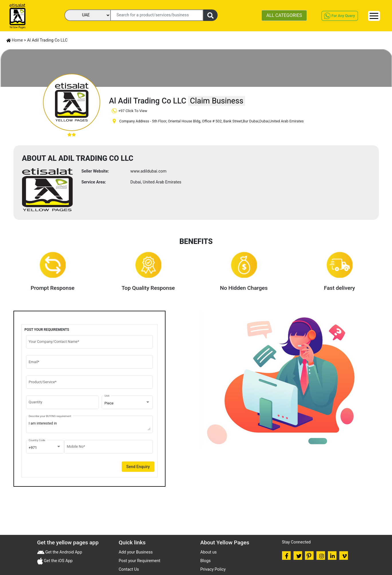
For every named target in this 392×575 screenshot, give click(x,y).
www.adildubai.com (148, 171)
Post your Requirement (140, 561)
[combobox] (127, 403)
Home (15, 40)
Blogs (206, 561)
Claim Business (216, 101)
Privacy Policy (213, 569)
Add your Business (136, 552)
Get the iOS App (58, 561)
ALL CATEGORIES (284, 15)
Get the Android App (63, 552)
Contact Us (129, 569)
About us (209, 552)
